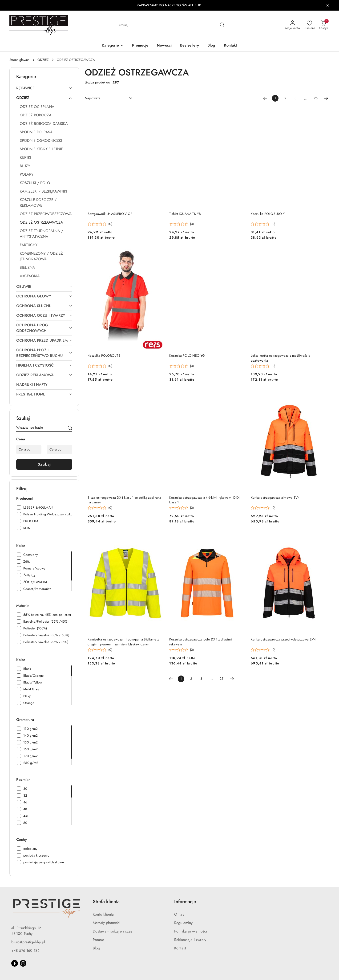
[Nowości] (164, 46)
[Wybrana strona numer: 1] (275, 98)
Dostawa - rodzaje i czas (112, 931)
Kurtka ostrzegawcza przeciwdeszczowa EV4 (283, 639)
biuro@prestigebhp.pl (28, 942)
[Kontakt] (231, 46)
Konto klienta (103, 914)
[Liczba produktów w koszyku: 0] (323, 25)
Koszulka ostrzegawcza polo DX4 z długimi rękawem (201, 642)
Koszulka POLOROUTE (104, 356)
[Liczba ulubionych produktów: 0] (309, 25)
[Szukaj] (70, 428)
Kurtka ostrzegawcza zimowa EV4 (275, 498)
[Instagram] (23, 963)
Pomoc (98, 940)
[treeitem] (44, 88)
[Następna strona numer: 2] (326, 98)
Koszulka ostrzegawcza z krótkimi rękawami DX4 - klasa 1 (205, 500)
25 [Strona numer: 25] (316, 98)
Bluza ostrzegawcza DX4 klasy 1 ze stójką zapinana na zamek (124, 500)
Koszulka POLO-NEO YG (187, 356)
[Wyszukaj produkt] (172, 25)
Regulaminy (184, 923)
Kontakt (180, 948)
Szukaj (44, 464)
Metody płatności (107, 923)
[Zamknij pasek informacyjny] (327, 5)
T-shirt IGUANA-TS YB (185, 214)
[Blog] (211, 46)
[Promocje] (140, 46)
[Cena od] (29, 450)
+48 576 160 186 (25, 951)
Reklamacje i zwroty (190, 940)
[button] (113, 46)
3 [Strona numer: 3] (295, 98)
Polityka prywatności (191, 931)
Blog (97, 948)
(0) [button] (110, 224)
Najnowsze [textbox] (93, 98)
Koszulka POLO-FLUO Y (268, 214)
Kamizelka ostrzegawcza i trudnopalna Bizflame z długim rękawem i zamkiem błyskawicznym (123, 642)
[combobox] (109, 98)
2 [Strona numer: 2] (285, 98)
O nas (179, 914)
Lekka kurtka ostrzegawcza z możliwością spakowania (280, 358)
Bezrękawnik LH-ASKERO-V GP (110, 214)
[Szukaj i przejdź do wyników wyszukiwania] (222, 25)
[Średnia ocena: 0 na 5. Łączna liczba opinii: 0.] (100, 224)
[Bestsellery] (190, 46)
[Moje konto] (293, 25)
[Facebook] (15, 963)
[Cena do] (60, 450)
